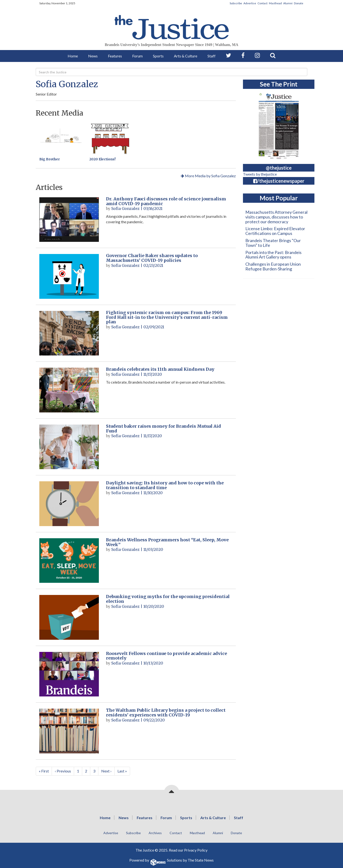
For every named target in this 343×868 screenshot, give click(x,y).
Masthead (275, 3)
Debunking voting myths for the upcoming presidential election (168, 599)
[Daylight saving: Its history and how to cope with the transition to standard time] (69, 504)
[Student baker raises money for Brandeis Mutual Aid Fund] (69, 447)
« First (44, 771)
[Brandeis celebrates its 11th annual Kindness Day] (69, 390)
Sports (158, 56)
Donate (299, 3)
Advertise (250, 3)
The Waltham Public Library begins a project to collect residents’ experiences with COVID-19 (166, 713)
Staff (212, 56)
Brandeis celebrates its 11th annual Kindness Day (160, 369)
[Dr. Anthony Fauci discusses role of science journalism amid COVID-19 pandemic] (69, 220)
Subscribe (236, 3)
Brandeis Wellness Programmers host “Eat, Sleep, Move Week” (167, 542)
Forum (137, 56)
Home (73, 56)
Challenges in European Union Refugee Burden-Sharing (273, 266)
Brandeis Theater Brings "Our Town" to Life (273, 243)
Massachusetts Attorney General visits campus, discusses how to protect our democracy (276, 217)
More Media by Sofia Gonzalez (208, 176)
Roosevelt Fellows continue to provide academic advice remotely (166, 656)
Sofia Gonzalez (67, 84)
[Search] (171, 72)
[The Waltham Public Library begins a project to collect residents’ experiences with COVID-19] (69, 731)
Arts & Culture (186, 56)
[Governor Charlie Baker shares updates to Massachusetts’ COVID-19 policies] (69, 276)
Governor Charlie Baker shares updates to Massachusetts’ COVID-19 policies (152, 258)
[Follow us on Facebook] (243, 55)
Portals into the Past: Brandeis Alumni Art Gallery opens (273, 255)
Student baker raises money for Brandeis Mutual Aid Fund (164, 429)
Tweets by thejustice (260, 174)
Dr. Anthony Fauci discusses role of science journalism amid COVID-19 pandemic (166, 201)
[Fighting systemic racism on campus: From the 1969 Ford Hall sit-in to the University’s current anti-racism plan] (69, 333)
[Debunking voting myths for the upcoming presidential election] (69, 617)
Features (115, 56)
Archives (155, 833)
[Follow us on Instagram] (257, 55)
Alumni (288, 3)
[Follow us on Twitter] (228, 55)
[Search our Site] (273, 55)
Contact (262, 3)
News (93, 56)
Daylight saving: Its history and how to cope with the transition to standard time (165, 485)
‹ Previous (63, 771)
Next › (106, 771)
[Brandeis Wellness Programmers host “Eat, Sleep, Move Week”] (69, 561)
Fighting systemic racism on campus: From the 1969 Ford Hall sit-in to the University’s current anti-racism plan (167, 317)
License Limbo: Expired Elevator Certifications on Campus (275, 231)
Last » (122, 771)
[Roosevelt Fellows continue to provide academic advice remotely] (69, 674)
